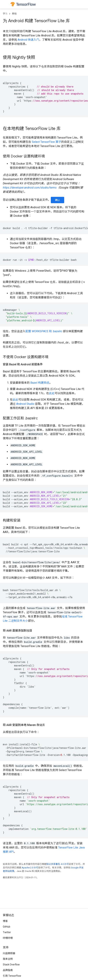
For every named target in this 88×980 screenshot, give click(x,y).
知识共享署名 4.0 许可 (58, 864)
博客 (5, 921)
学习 (5, 14)
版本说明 (8, 959)
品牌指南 (8, 970)
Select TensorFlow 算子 (46, 142)
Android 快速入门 (28, 40)
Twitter (7, 932)
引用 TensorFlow (12, 976)
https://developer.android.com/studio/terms (30, 188)
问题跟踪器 (9, 953)
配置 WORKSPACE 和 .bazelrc (44, 331)
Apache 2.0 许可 (30, 868)
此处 (52, 393)
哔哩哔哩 (8, 938)
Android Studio (25, 404)
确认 (57, 200)
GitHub (7, 927)
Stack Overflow (11, 965)
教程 (14, 14)
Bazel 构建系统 (40, 383)
